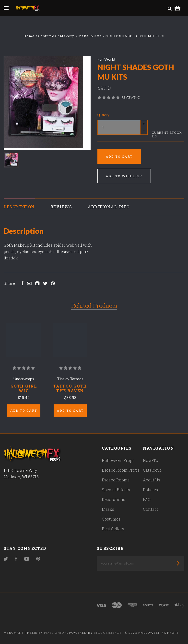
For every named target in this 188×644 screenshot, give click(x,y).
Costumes (111, 519)
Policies (150, 490)
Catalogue (152, 470)
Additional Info (109, 207)
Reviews (61, 207)
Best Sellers (113, 529)
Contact (151, 509)
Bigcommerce (108, 633)
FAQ (147, 499)
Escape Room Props (121, 470)
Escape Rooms (116, 480)
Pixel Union (56, 633)
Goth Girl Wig (24, 388)
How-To (151, 460)
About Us (152, 480)
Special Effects (116, 490)
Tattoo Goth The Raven (70, 388)
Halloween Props (118, 460)
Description (19, 207)
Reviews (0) (131, 97)
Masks (108, 509)
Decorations (113, 499)
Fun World (106, 59)
